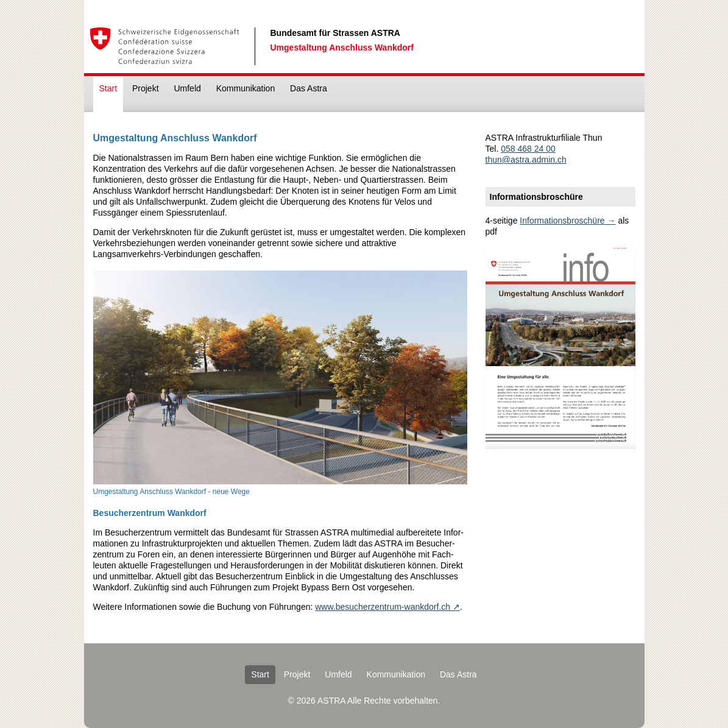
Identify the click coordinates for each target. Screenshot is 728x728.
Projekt (146, 88)
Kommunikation (246, 88)
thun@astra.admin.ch (526, 160)
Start (108, 88)
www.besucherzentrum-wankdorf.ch (383, 607)
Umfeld (187, 88)
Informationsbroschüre (562, 221)
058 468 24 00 (528, 149)
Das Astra (309, 88)
